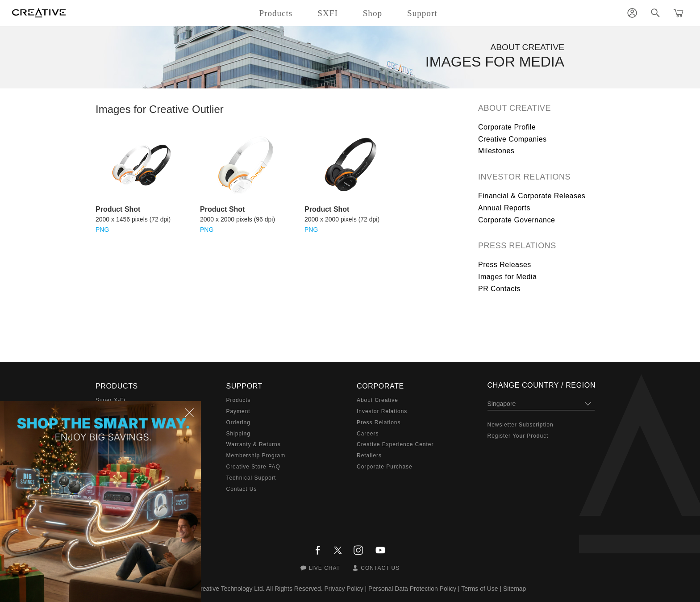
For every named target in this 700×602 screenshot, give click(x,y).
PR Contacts (499, 289)
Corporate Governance (517, 220)
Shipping (238, 434)
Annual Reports (504, 208)
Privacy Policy (344, 589)
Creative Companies (512, 139)
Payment (238, 411)
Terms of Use (479, 589)
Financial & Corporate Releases (532, 196)
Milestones (496, 151)
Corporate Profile (507, 127)
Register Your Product (518, 436)
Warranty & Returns (254, 444)
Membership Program (256, 456)
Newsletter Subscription (521, 425)
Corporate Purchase (385, 467)
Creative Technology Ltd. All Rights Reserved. (259, 589)
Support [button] (422, 13)
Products (239, 400)
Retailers (369, 456)
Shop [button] (373, 13)
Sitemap (515, 589)
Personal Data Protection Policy (412, 589)
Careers (368, 434)
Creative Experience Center (395, 444)
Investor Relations (524, 177)
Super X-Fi (110, 400)
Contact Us (242, 489)
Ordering (238, 422)
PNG (102, 230)
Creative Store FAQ (253, 467)
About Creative (515, 108)
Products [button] (276, 13)
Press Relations (517, 246)
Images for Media (507, 277)
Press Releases (505, 265)
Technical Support (251, 478)
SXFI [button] (327, 13)
